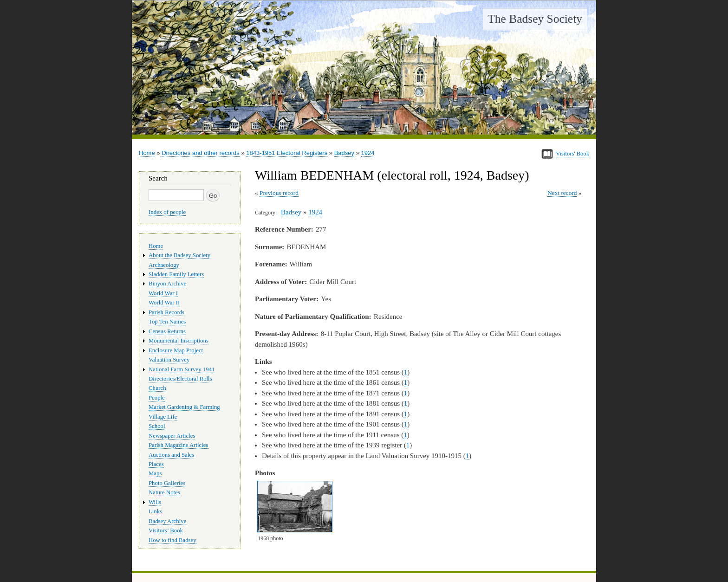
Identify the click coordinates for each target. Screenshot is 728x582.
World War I (163, 293)
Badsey (344, 153)
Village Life (163, 417)
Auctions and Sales (171, 455)
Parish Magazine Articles (179, 445)
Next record (562, 193)
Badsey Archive (167, 521)
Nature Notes (164, 492)
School (157, 426)
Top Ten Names (167, 322)
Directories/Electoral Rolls (180, 379)
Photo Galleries (167, 483)
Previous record (279, 193)
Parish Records (166, 312)
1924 (368, 153)
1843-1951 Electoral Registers (287, 153)
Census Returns (167, 331)
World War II (164, 303)
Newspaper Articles (172, 436)
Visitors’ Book (166, 530)
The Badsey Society (535, 19)
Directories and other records (201, 153)
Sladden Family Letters (176, 274)
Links (155, 511)
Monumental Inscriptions (179, 341)
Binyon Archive (167, 284)
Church (157, 388)
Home (147, 153)
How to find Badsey (172, 540)
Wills (155, 502)
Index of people (167, 212)
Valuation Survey (169, 360)
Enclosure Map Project (176, 350)
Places (156, 464)
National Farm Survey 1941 (182, 369)
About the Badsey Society (179, 255)
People (157, 398)
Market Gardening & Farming (184, 407)
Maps (155, 473)
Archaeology (164, 265)
